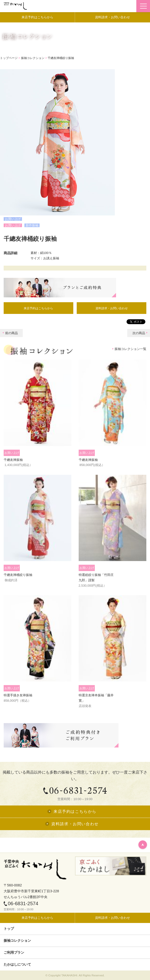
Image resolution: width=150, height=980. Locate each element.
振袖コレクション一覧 (130, 349)
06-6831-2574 (21, 904)
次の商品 (139, 333)
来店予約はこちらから (38, 308)
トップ (9, 929)
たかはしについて (17, 964)
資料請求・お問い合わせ (112, 308)
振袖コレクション (33, 58)
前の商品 (11, 333)
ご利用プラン (14, 952)
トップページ (9, 58)
